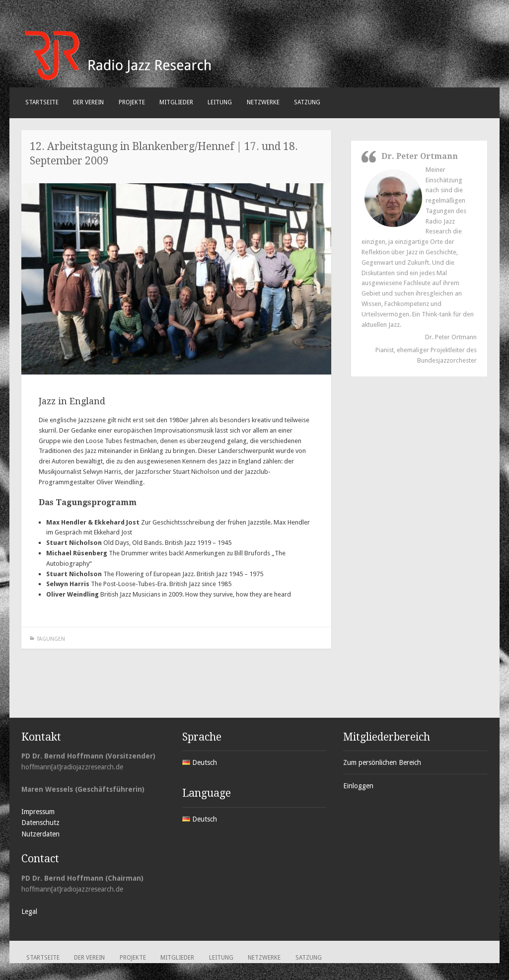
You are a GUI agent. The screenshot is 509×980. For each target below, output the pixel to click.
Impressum (38, 812)
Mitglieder (176, 102)
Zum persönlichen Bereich (382, 762)
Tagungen (51, 639)
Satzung (307, 102)
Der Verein (88, 102)
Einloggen (358, 786)
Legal (29, 911)
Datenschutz (40, 823)
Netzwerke (263, 102)
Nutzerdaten (40, 834)
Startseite (42, 102)
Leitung (220, 102)
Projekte (132, 102)
